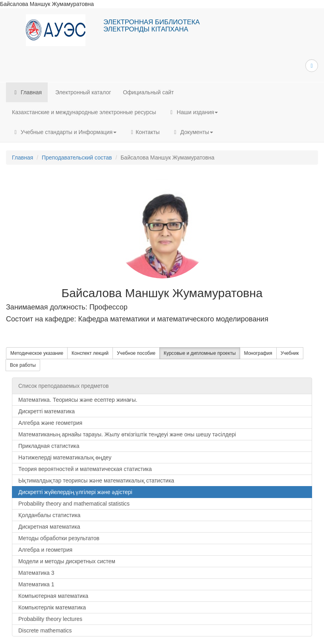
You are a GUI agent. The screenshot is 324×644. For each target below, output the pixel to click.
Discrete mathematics (45, 630)
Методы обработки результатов (59, 538)
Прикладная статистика (49, 446)
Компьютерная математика (53, 596)
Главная (27, 92)
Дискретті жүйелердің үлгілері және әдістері (75, 492)
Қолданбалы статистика (49, 515)
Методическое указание (37, 353)
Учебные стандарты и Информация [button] (64, 132)
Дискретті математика (47, 411)
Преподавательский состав (77, 158)
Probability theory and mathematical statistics (74, 504)
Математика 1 (36, 584)
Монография (258, 353)
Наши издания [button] (193, 112)
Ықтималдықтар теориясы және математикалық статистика (96, 481)
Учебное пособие (136, 353)
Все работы (23, 365)
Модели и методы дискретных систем (67, 561)
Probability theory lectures (50, 619)
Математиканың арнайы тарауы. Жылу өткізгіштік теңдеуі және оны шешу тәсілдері (127, 434)
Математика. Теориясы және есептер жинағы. (78, 400)
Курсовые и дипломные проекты (200, 353)
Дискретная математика (49, 527)
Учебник (290, 353)
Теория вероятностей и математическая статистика (85, 469)
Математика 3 (36, 573)
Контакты (144, 132)
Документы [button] (192, 132)
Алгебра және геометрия (50, 423)
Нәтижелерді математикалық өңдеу (65, 457)
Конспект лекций (90, 353)
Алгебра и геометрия (45, 550)
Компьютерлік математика (52, 607)
